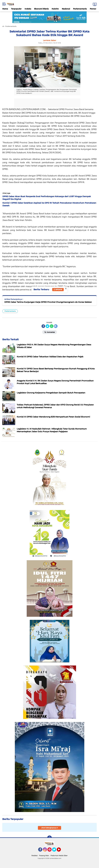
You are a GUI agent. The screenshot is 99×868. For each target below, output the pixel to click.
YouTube (61, 851)
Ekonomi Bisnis (41, 9)
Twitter (55, 851)
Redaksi (34, 856)
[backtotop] (49, 838)
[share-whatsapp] (52, 326)
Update (58, 289)
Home (5, 9)
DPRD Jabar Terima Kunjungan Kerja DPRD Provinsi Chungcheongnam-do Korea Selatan (48, 302)
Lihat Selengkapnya (50, 828)
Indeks (28, 9)
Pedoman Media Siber (59, 856)
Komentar (50, 332)
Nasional (66, 9)
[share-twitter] (47, 326)
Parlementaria (80, 9)
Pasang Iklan (44, 856)
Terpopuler (16, 9)
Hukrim (55, 9)
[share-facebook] (43, 326)
